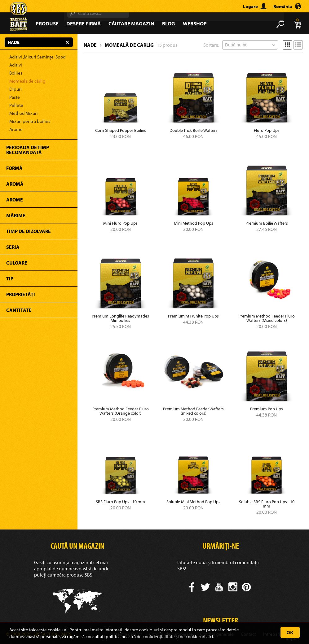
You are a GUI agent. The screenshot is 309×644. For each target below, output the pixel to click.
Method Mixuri (24, 113)
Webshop (195, 23)
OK (290, 632)
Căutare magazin (131, 23)
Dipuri (15, 89)
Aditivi (16, 65)
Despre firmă (84, 23)
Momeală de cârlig (27, 81)
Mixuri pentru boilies (30, 121)
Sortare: (211, 45)
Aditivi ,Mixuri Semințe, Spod (37, 57)
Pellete (16, 105)
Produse (47, 23)
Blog (169, 23)
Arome (16, 129)
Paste (15, 97)
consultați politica (103, 636)
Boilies (16, 73)
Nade (90, 45)
